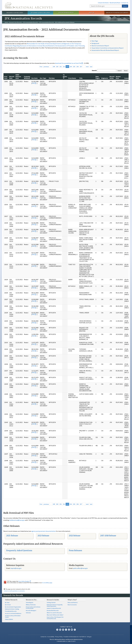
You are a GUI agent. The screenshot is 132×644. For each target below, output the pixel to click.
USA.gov (89, 637)
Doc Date (35, 78)
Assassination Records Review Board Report (105, 50)
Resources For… (32, 600)
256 (78, 67)
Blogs (72, 630)
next (87, 67)
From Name (72, 78)
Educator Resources (66, 13)
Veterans (28, 613)
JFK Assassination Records (30, 22)
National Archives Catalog (12, 609)
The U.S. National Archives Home (29, 5)
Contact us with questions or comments (14, 591)
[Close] (130, 627)
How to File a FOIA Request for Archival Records (55, 618)
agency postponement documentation (44, 531)
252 (64, 67)
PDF (33, 83)
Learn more (116, 641)
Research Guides (53, 600)
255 (74, 67)
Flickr (75, 630)
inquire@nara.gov (16, 568)
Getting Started (51, 602)
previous (46, 67)
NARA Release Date (18, 76)
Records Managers (31, 610)
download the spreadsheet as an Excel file (68, 63)
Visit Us (92, 13)
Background (95, 43)
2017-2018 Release (108, 536)
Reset (126, 71)
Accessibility (51, 637)
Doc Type (43, 78)
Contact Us (125, 3)
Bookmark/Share (115, 3)
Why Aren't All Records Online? (55, 615)
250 (57, 67)
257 (81, 67)
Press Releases (75, 550)
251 (61, 67)
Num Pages (98, 77)
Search (125, 6)
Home (6, 22)
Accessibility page (47, 583)
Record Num (12, 77)
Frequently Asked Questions (19, 550)
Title (81, 78)
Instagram (63, 630)
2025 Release (12, 536)
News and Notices (73, 602)
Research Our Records (15, 13)
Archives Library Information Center (13, 616)
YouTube (69, 630)
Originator (105, 78)
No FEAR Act (83, 637)
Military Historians (31, 605)
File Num (52, 78)
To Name (65, 76)
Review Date (118, 77)
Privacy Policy (59, 637)
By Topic (7, 602)
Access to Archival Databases (13, 613)
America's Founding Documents (117, 13)
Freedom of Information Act (71, 637)
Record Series (112, 77)
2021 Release (75, 536)
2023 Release (43, 536)
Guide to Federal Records (54, 608)
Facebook (57, 630)
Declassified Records (53, 610)
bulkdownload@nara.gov (17, 520)
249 (54, 67)
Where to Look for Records (54, 613)
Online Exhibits (9, 619)
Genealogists (30, 602)
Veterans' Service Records (40, 13)
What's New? (72, 600)
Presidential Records (11, 611)
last (91, 67)
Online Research (11, 600)
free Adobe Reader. (25, 581)
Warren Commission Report (100, 46)
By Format (8, 605)
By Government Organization (13, 607)
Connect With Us (66, 627)
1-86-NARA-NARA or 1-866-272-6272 (66, 641)
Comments (128, 78)
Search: (94, 70)
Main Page (95, 41)
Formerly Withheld (27, 77)
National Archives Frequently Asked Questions (55, 605)
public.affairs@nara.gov (80, 568)
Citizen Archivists (103, 3)
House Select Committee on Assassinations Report (108, 48)
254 (71, 67)
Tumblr (66, 630)
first (41, 67)
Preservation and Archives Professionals (33, 608)
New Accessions (72, 605)
